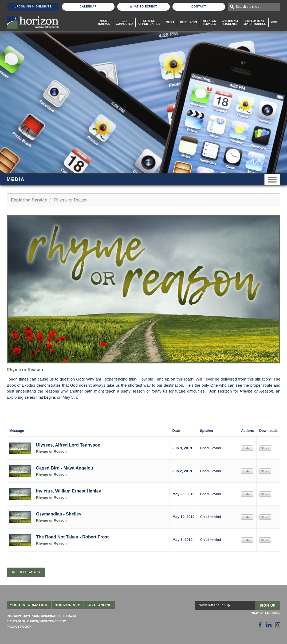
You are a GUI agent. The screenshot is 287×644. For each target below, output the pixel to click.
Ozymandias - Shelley (59, 514)
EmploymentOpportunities (255, 22)
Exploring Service (29, 200)
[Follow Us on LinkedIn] (269, 625)
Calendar (88, 7)
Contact (199, 7)
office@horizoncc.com (47, 621)
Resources (188, 22)
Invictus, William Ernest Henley (69, 491)
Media (170, 22)
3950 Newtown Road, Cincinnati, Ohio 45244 (41, 616)
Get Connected (124, 22)
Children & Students (230, 22)
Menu (272, 179)
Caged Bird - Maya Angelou (65, 468)
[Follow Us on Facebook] (260, 625)
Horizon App (68, 605)
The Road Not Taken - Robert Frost (72, 537)
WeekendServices (209, 22)
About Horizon (104, 22)
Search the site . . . (249, 7)
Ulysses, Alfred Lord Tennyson (68, 445)
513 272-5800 (16, 621)
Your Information (29, 605)
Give (274, 22)
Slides (265, 448)
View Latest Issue (266, 613)
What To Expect (143, 7)
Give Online (100, 605)
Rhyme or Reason (51, 451)
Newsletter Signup (214, 605)
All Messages (26, 572)
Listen (247, 448)
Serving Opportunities (149, 22)
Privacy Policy (19, 627)
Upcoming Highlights (33, 7)
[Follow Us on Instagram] (278, 625)
